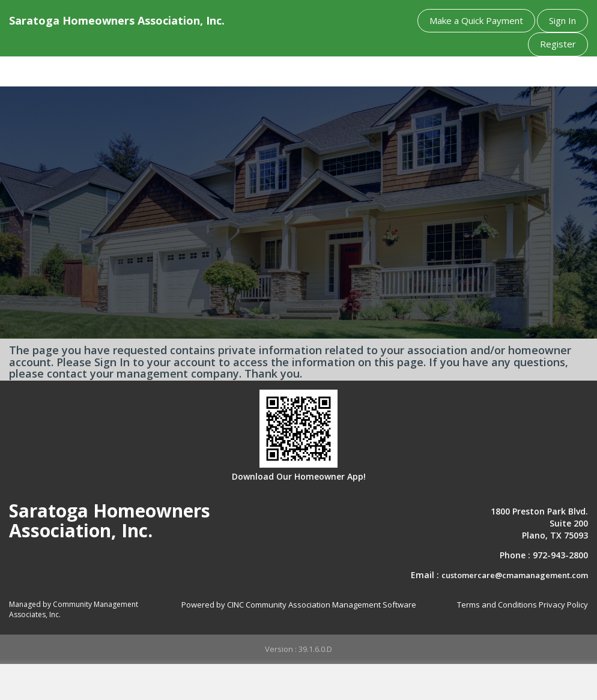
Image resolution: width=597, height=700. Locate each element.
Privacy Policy (563, 605)
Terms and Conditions (497, 605)
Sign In (562, 20)
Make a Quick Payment (476, 20)
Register (558, 44)
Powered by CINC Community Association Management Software (299, 605)
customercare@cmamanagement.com (515, 575)
